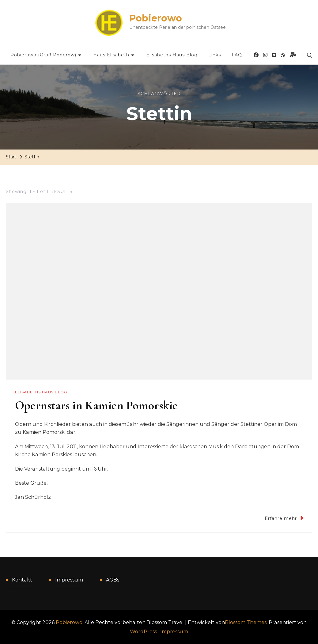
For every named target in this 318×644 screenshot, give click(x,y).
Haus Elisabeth (111, 55)
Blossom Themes (246, 622)
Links (215, 55)
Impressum (69, 580)
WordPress (143, 632)
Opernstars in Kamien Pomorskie (96, 405)
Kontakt (22, 580)
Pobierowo (156, 18)
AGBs (113, 580)
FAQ (237, 55)
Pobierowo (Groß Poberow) (43, 55)
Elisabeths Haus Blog (172, 55)
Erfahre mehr (284, 518)
